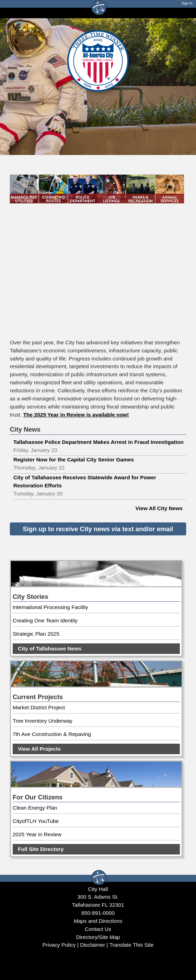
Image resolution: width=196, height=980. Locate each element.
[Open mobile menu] (183, 13)
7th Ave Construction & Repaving (52, 734)
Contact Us (98, 929)
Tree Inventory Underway (43, 721)
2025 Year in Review (37, 834)
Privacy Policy (59, 945)
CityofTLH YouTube (36, 821)
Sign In (187, 3)
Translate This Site (131, 945)
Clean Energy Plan (35, 808)
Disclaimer (93, 945)
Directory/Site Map (98, 937)
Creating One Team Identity (45, 620)
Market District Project (39, 707)
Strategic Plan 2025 (36, 634)
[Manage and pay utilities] (24, 191)
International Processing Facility (50, 607)
